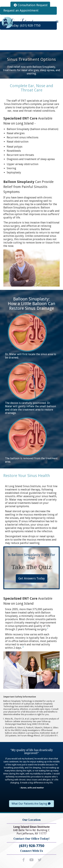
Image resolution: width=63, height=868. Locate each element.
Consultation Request (31, 5)
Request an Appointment (21, 10)
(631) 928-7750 (32, 846)
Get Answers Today (32, 578)
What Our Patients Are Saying (31, 804)
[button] (57, 22)
